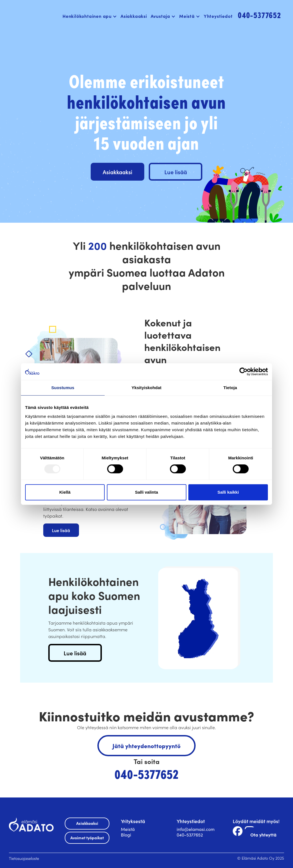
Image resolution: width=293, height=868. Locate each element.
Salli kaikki (228, 492)
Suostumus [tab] (63, 388)
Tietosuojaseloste (24, 858)
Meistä (128, 829)
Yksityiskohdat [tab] (146, 388)
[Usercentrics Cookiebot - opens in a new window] (243, 372)
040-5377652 (190, 835)
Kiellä (65, 492)
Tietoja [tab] (230, 388)
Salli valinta (147, 492)
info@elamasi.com (196, 829)
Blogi (126, 835)
